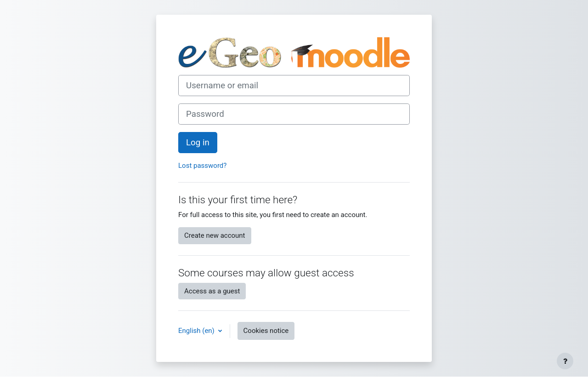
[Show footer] (565, 361)
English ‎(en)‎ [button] (197, 331)
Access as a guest (212, 291)
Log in (198, 143)
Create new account (215, 235)
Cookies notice (266, 331)
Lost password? (202, 166)
